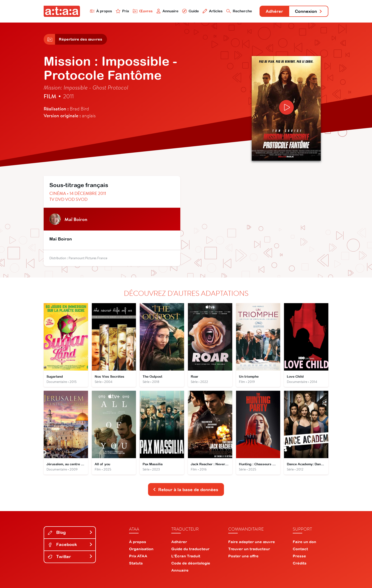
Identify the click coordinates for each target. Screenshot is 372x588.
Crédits (300, 563)
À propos (101, 11)
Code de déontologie (191, 563)
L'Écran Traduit (186, 556)
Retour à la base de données (186, 490)
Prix (122, 11)
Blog (70, 532)
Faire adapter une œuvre (252, 542)
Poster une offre (243, 556)
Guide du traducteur (190, 549)
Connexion (309, 11)
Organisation (141, 549)
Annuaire (167, 11)
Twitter (70, 557)
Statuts (136, 563)
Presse (299, 556)
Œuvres (143, 11)
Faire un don (305, 542)
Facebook (70, 544)
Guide (191, 11)
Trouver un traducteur (249, 549)
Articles (213, 11)
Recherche (239, 11)
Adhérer (274, 11)
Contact (300, 549)
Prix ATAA (138, 556)
